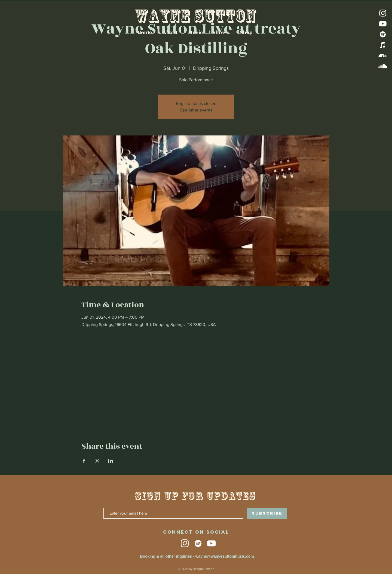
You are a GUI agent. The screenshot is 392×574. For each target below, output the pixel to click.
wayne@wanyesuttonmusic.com (224, 556)
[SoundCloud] (383, 66)
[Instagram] (383, 13)
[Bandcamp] (383, 56)
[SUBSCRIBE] (267, 513)
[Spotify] (383, 34)
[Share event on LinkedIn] (111, 461)
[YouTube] (383, 24)
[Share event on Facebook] (84, 461)
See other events (196, 110)
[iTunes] (383, 45)
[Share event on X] (97, 461)
